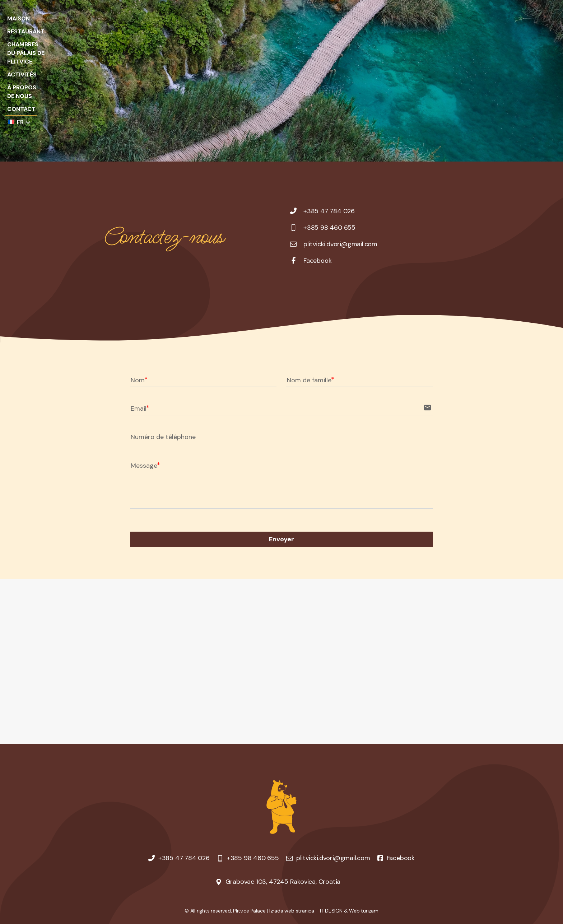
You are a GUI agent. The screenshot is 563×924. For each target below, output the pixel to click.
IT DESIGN (331, 911)
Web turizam (364, 911)
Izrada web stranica (292, 911)
